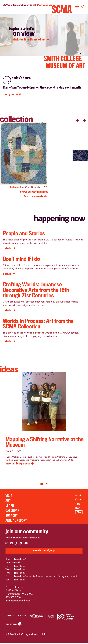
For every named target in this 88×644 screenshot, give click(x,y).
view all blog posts (18, 465)
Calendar (12, 511)
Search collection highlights (34, 192)
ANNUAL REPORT (16, 521)
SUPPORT (12, 516)
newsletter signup (44, 551)
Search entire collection (36, 197)
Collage (15, 188)
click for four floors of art (29, 40)
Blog (77, 509)
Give (79, 513)
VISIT (9, 496)
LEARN (10, 506)
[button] (80, 53)
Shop (78, 504)
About (78, 496)
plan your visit (12, 94)
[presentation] (77, 121)
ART (8, 501)
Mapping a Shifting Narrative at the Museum (45, 443)
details (7, 249)
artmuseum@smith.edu (18, 602)
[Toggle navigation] (77, 6)
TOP (42, 485)
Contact (79, 500)
